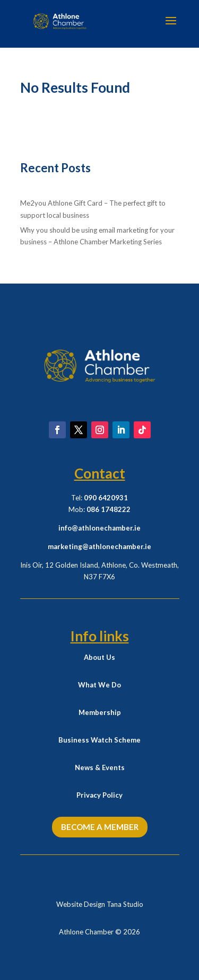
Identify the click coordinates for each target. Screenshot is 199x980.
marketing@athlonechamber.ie (99, 546)
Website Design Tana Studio (100, 904)
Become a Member (100, 827)
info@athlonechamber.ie (99, 528)
